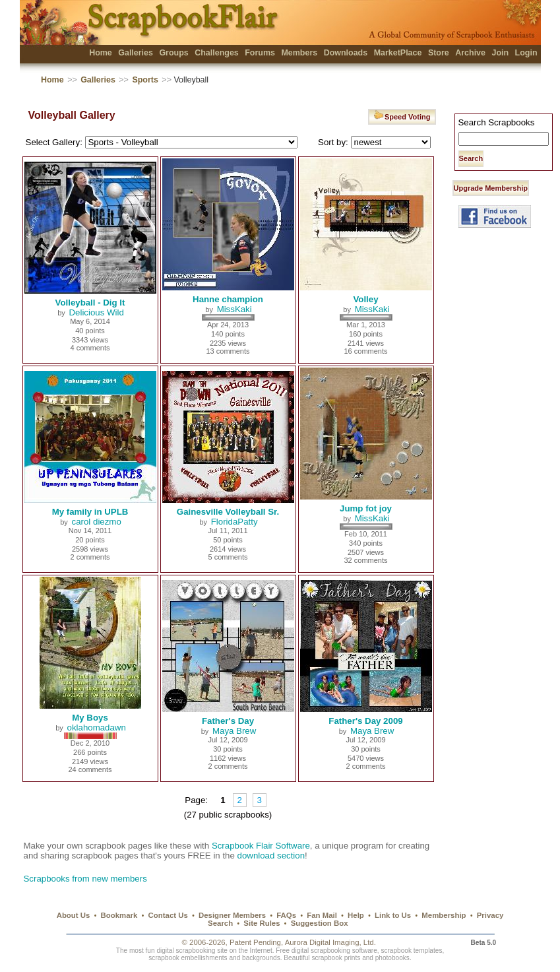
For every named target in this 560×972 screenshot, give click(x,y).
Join (500, 53)
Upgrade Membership (491, 188)
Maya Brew (234, 731)
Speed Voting (402, 115)
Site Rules (262, 923)
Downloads (346, 53)
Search (220, 923)
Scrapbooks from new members (85, 879)
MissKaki (234, 309)
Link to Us (393, 915)
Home (101, 53)
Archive (470, 53)
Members (299, 53)
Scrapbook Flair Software (261, 846)
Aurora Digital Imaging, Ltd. (330, 942)
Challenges (217, 53)
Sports (145, 80)
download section (271, 856)
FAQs (286, 915)
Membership (444, 915)
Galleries (136, 53)
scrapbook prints (336, 958)
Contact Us (168, 915)
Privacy (490, 915)
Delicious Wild (97, 312)
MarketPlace (398, 53)
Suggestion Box (320, 923)
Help (356, 915)
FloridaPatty (234, 522)
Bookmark (119, 915)
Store (439, 53)
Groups (173, 53)
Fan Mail (322, 915)
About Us (74, 915)
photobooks (392, 958)
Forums (260, 53)
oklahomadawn (97, 728)
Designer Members (232, 915)
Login (526, 53)
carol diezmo (97, 522)
